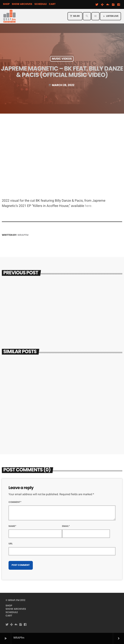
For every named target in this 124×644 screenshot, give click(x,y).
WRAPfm (23, 235)
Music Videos (62, 59)
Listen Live (110, 16)
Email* (66, 526)
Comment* (15, 502)
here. (89, 206)
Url (11, 544)
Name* (12, 526)
